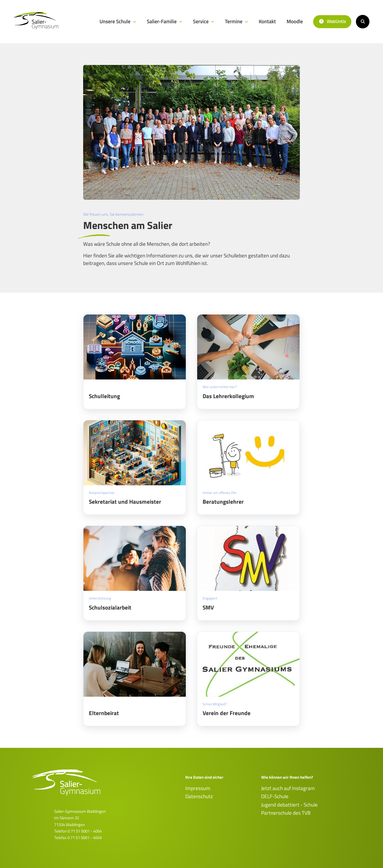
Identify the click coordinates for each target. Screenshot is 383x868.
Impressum (198, 788)
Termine (234, 21)
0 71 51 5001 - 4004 (85, 831)
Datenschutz (199, 796)
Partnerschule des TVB (286, 813)
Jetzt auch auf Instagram (288, 788)
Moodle (295, 21)
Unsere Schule (115, 21)
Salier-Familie (162, 21)
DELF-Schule (275, 796)
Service (201, 21)
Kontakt (267, 21)
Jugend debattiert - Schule (289, 805)
